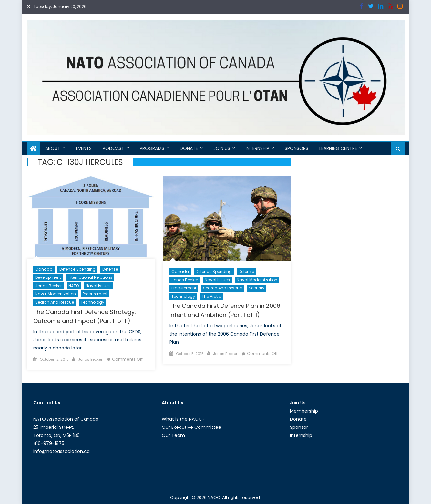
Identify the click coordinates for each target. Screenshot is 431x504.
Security (257, 288)
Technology (92, 302)
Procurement (95, 294)
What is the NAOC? (183, 419)
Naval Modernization (56, 294)
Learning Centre (338, 148)
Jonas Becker (48, 286)
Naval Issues (98, 286)
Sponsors (297, 148)
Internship (257, 148)
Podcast (113, 148)
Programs (152, 148)
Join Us (222, 148)
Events (84, 148)
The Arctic (211, 296)
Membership (304, 411)
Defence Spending (77, 269)
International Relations (90, 277)
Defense (110, 269)
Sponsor (299, 427)
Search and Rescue (55, 302)
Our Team (173, 435)
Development (48, 277)
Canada (44, 269)
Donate (189, 148)
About (53, 148)
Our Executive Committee (191, 427)
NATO (74, 286)
